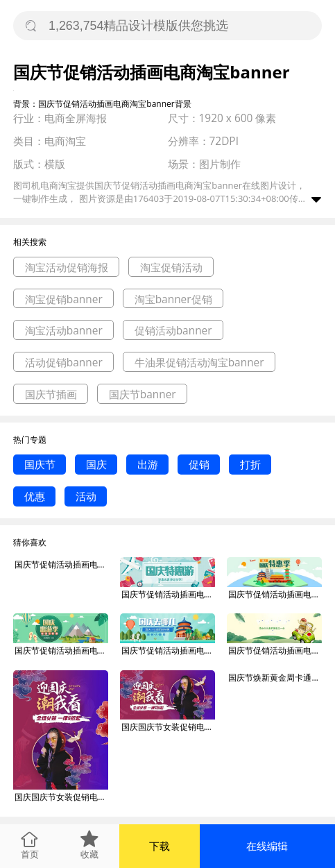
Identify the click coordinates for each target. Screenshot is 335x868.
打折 (250, 464)
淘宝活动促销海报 (67, 267)
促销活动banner (173, 330)
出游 (148, 464)
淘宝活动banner (64, 330)
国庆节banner (143, 394)
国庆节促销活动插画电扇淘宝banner (168, 594)
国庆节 (40, 464)
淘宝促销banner (64, 299)
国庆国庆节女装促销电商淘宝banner (61, 797)
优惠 (35, 496)
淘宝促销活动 (171, 267)
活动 (86, 496)
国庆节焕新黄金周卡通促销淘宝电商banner (275, 678)
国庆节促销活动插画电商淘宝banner (61, 564)
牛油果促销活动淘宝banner (199, 362)
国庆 (96, 464)
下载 (160, 846)
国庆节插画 (51, 394)
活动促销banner (64, 362)
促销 (199, 464)
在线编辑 (267, 846)
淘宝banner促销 (173, 299)
